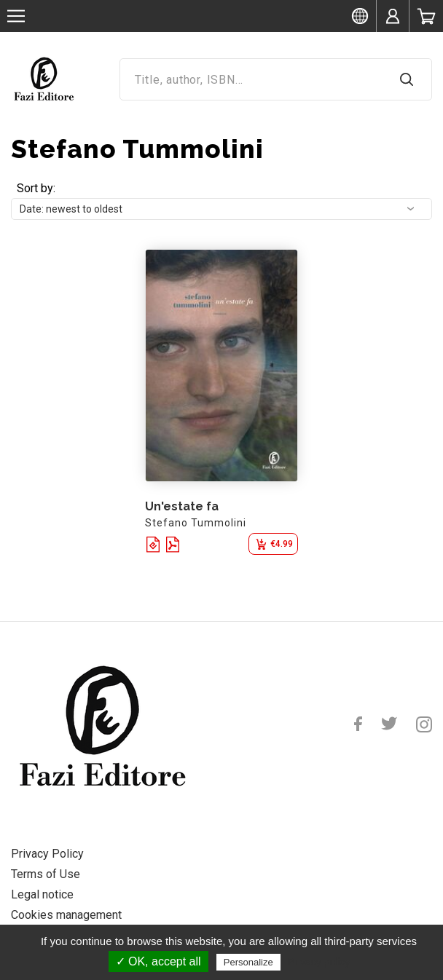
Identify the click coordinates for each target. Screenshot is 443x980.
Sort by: (36, 188)
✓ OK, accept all (158, 961)
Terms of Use (46, 874)
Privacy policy (319, 962)
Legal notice (42, 894)
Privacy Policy (47, 854)
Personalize (248, 962)
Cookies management (66, 915)
